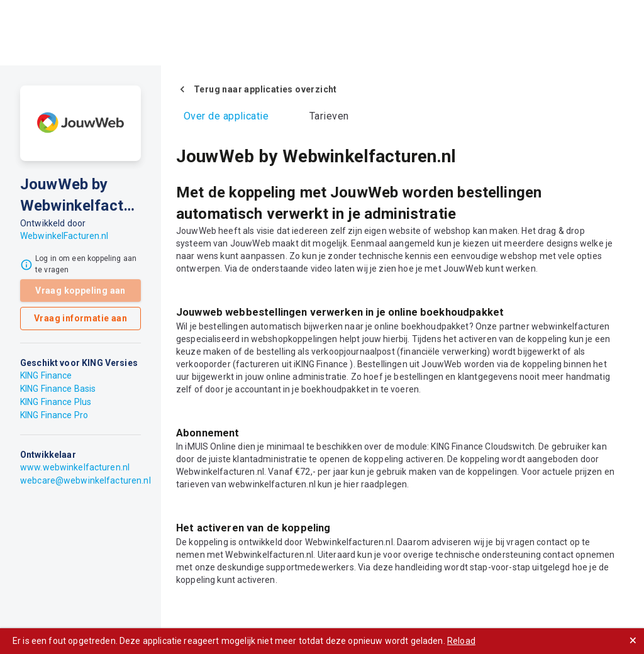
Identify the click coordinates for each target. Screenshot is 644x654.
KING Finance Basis (58, 389)
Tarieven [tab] (329, 116)
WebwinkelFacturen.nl (64, 236)
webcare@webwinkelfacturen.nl (86, 480)
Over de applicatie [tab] (226, 116)
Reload (461, 641)
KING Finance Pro (54, 415)
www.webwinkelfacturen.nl (75, 467)
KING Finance (46, 375)
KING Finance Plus (56, 402)
